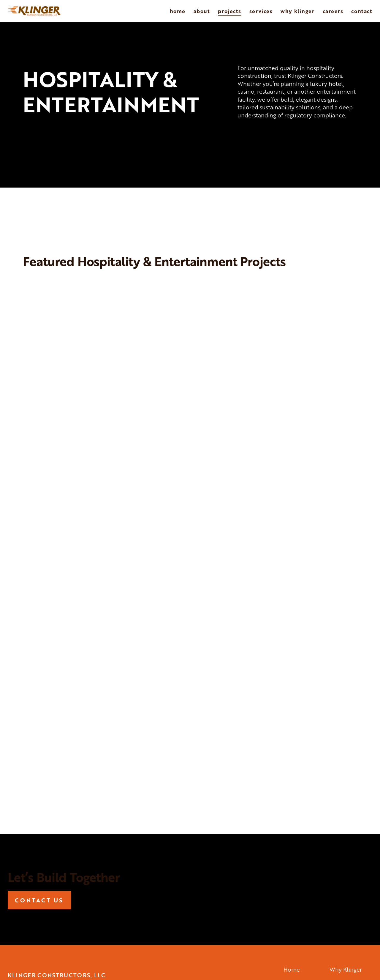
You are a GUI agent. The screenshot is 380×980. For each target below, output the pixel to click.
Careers (333, 11)
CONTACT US (39, 900)
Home (178, 11)
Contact (362, 11)
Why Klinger (297, 11)
